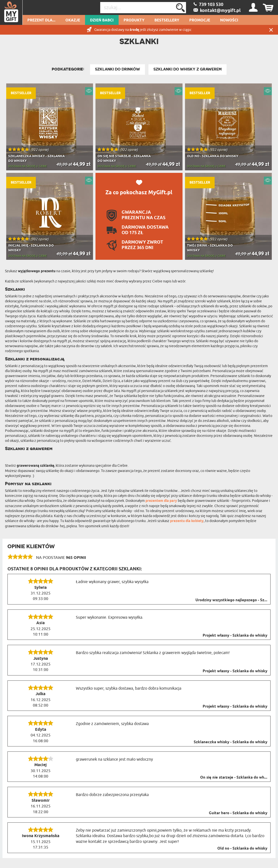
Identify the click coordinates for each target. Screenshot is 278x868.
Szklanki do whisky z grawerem (187, 69)
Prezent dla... (41, 20)
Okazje (73, 20)
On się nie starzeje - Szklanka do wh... (234, 778)
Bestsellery (167, 20)
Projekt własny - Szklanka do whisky (235, 636)
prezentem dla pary (161, 501)
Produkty (134, 20)
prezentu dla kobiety (187, 521)
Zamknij (271, 30)
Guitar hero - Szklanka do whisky (238, 813)
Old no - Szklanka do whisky (242, 849)
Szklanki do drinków (117, 69)
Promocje (200, 20)
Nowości (229, 20)
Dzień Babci (102, 20)
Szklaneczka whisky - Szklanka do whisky (231, 742)
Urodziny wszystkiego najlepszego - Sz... (231, 600)
